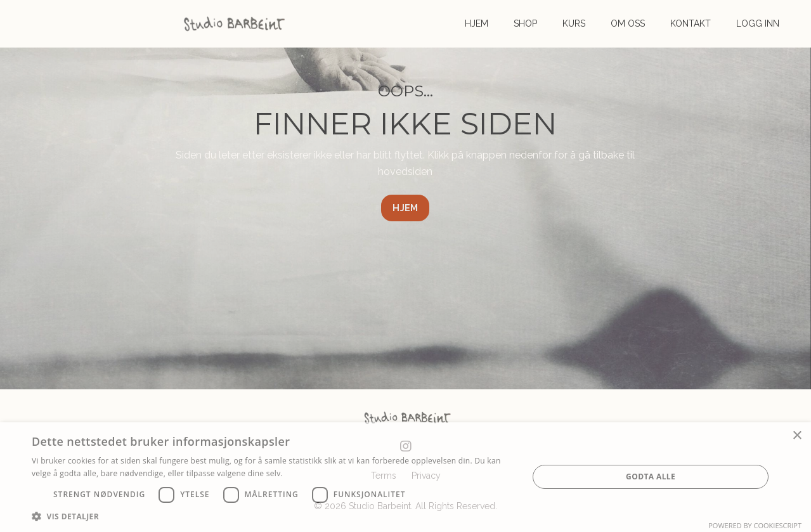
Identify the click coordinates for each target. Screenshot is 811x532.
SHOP (525, 23)
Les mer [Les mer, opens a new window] (300, 473)
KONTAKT (691, 23)
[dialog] (405, 477)
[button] (273, 516)
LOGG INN (758, 23)
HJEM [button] (405, 208)
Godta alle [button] (651, 477)
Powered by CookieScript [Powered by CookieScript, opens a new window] (755, 525)
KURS (574, 23)
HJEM (477, 23)
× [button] (797, 436)
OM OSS (628, 23)
